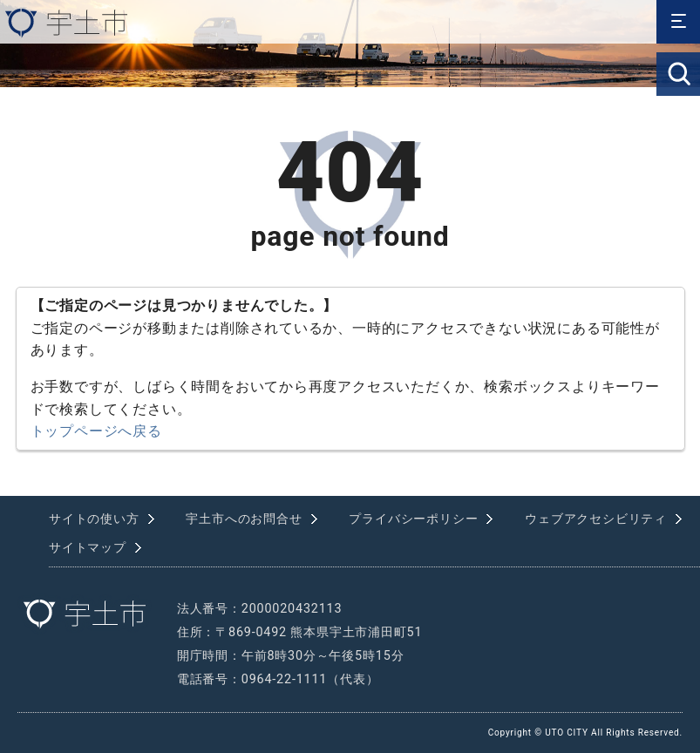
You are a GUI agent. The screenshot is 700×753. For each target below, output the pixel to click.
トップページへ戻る (96, 431)
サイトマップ (88, 548)
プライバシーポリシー (413, 519)
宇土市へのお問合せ (244, 519)
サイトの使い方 (94, 519)
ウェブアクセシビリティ (596, 519)
